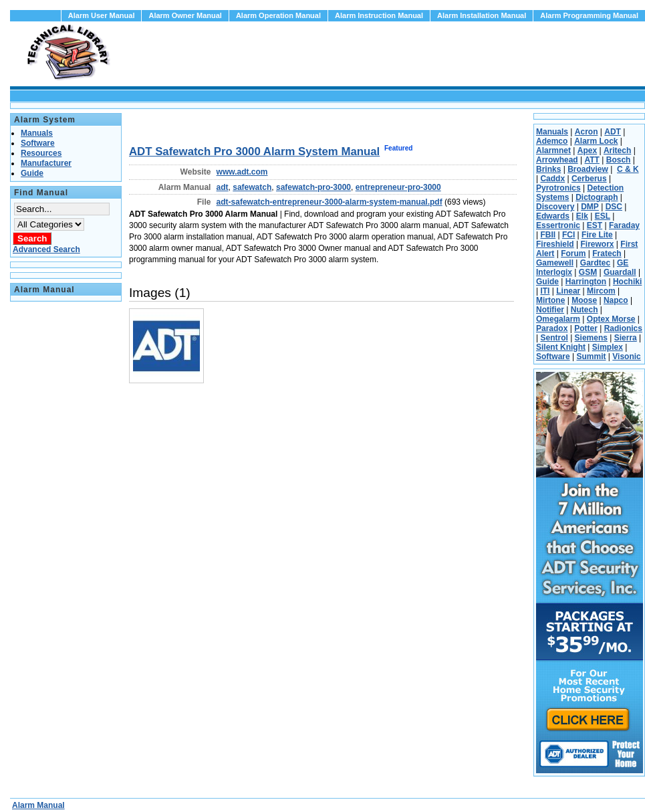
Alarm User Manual (102, 15)
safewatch (252, 187)
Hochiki (627, 282)
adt (223, 187)
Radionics (623, 328)
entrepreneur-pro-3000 (398, 187)
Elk (582, 216)
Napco (616, 300)
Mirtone (550, 300)
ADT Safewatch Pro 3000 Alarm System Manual (254, 151)
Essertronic (558, 225)
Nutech (585, 310)
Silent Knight (561, 347)
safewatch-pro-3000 (313, 187)
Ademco (552, 141)
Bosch (619, 160)
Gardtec (595, 263)
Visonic (626, 357)
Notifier (550, 310)
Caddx (552, 179)
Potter (586, 328)
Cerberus (589, 179)
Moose (584, 300)
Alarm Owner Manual (185, 15)
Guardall (620, 272)
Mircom (601, 291)
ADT (613, 132)
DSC (614, 207)
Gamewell (555, 263)
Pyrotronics (558, 188)
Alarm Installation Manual (482, 15)
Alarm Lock (596, 141)
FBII (548, 235)
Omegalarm (558, 319)
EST (595, 225)
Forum (573, 253)
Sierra (626, 338)
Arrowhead (557, 160)
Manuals (552, 132)
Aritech (617, 150)
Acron (587, 132)
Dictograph (597, 197)
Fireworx (597, 244)
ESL (603, 216)
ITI (545, 291)
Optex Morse (611, 319)
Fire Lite (597, 235)
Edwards (553, 216)
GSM (588, 272)
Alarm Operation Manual (278, 15)
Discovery (555, 207)
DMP (590, 207)
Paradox (552, 328)
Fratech (607, 253)
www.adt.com (242, 172)
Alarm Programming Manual (589, 15)
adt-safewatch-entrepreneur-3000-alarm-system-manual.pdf (330, 202)
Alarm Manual (38, 805)
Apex (587, 150)
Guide (547, 282)
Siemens (591, 338)
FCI (568, 235)
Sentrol (554, 338)
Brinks (548, 169)
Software (553, 357)
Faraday (624, 225)
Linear (568, 291)
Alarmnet (553, 150)
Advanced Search (46, 249)
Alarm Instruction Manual (379, 15)
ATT (592, 160)
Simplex (608, 347)
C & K (628, 169)
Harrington (586, 282)
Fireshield (555, 244)
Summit (591, 357)
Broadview (588, 169)
